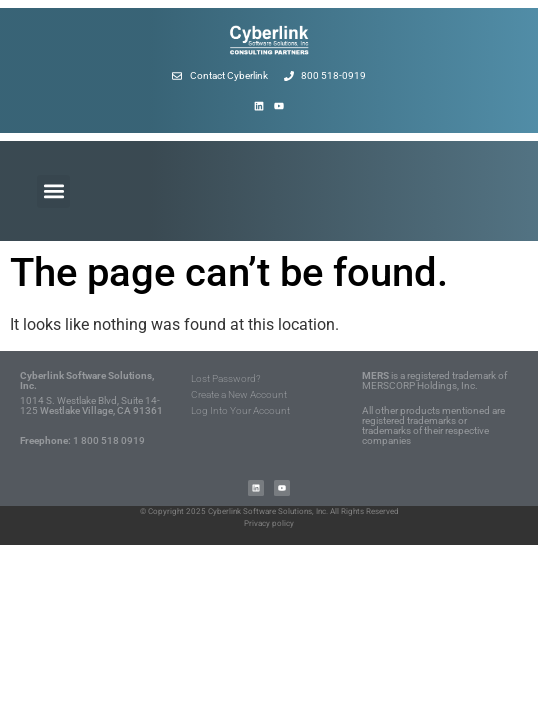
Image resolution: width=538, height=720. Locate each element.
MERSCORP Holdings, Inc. (420, 385)
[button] (53, 191)
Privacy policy (269, 523)
